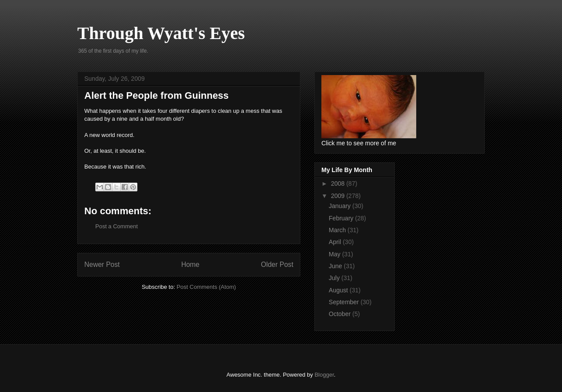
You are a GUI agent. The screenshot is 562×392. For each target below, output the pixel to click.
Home (191, 264)
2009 (339, 196)
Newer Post (102, 264)
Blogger (324, 375)
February (342, 218)
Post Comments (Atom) (206, 287)
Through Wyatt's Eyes (161, 33)
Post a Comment (117, 226)
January (341, 206)
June (336, 266)
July (335, 278)
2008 (339, 183)
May (335, 254)
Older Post (277, 264)
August (339, 290)
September (345, 302)
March (338, 230)
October (341, 314)
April (336, 242)
